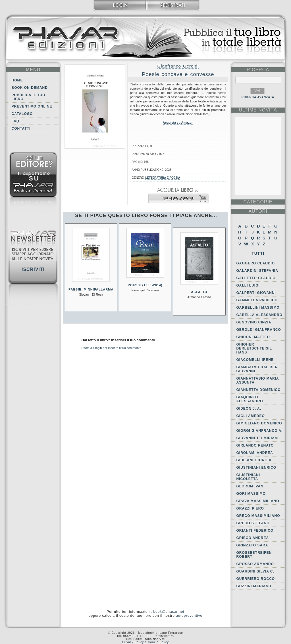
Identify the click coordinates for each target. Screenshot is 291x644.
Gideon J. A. (249, 409)
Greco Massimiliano (258, 516)
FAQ (16, 121)
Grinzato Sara (252, 545)
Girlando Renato (255, 445)
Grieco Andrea (253, 538)
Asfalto (199, 292)
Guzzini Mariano (254, 586)
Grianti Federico (255, 531)
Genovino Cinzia (254, 322)
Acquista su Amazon (178, 123)
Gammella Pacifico (257, 300)
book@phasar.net (169, 612)
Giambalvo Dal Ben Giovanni (257, 369)
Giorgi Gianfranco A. (260, 431)
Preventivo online (32, 106)
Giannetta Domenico (259, 390)
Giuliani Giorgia (254, 460)
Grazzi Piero (250, 508)
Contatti (21, 129)
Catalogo (22, 114)
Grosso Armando (255, 564)
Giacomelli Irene (255, 360)
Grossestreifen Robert (254, 555)
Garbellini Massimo (258, 308)
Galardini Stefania (257, 271)
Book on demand (30, 88)
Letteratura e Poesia (163, 178)
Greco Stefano (253, 523)
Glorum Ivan (250, 486)
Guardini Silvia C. (255, 571)
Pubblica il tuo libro (29, 97)
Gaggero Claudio (256, 263)
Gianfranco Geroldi (178, 66)
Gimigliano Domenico (259, 423)
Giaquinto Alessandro (250, 399)
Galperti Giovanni (256, 293)
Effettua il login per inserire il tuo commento (112, 348)
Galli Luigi (248, 285)
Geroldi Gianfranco (259, 330)
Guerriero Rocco (256, 579)
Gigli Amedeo (251, 416)
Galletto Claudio (256, 278)
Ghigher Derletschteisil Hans (254, 348)
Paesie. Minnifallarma (91, 289)
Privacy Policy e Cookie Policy (145, 642)
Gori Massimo (251, 494)
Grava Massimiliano (258, 501)
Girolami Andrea (255, 453)
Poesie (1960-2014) (145, 285)
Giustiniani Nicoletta (248, 477)
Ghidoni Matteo (253, 337)
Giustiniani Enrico (256, 468)
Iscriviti (33, 269)
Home (17, 80)
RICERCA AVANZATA (258, 97)
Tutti (258, 253)
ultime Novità (258, 110)
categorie (258, 202)
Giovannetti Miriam (257, 438)
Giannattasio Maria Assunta (258, 380)
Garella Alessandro (259, 315)
